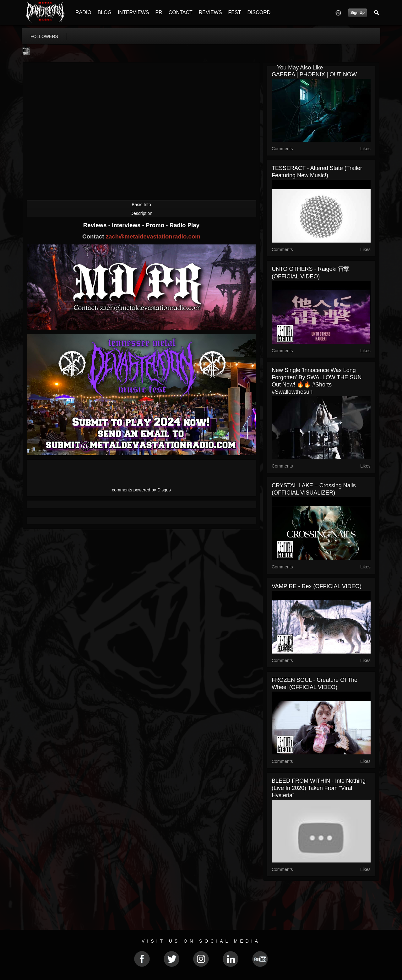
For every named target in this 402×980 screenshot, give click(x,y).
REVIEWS (210, 12)
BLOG (105, 12)
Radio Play (185, 225)
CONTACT (181, 12)
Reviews (96, 225)
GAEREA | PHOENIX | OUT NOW (314, 74)
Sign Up (358, 13)
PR (159, 12)
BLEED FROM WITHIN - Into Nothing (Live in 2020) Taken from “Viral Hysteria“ (319, 788)
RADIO (83, 12)
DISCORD (259, 12)
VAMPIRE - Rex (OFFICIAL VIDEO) (317, 586)
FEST (235, 12)
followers (44, 36)
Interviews (127, 225)
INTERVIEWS (133, 12)
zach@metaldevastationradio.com (153, 236)
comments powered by (141, 490)
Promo (156, 225)
